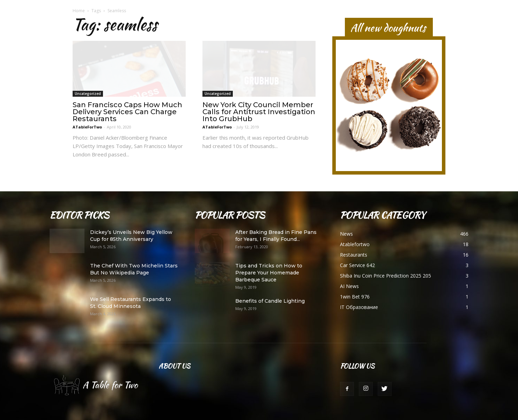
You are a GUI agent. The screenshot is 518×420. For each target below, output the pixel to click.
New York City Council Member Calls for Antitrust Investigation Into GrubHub (259, 112)
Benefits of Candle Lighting (270, 301)
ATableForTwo (87, 127)
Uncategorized (88, 94)
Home (79, 11)
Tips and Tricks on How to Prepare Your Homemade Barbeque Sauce (269, 273)
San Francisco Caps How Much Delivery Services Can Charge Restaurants (127, 112)
